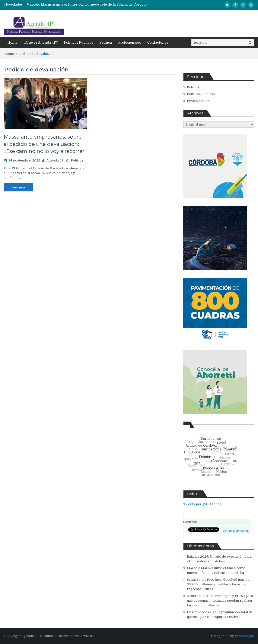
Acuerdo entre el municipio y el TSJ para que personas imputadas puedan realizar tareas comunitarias (220, 601)
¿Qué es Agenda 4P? (41, 43)
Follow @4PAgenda (236, 531)
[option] (90, 4)
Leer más (18, 187)
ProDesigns (244, 636)
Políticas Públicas (79, 43)
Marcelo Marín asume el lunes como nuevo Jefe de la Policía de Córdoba (87, 4)
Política (106, 43)
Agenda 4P (55, 160)
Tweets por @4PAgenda (202, 504)
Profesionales (130, 43)
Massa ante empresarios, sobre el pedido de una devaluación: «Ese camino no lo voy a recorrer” (45, 144)
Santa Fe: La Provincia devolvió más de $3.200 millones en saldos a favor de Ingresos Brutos (218, 584)
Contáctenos (158, 43)
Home (12, 43)
